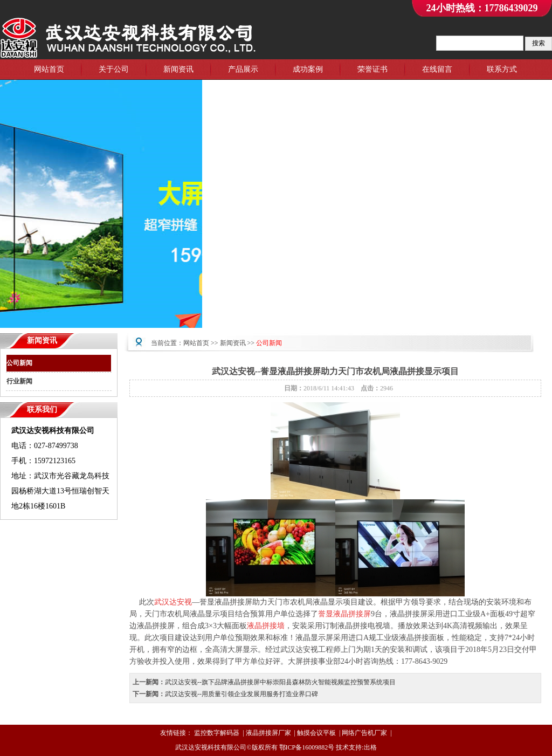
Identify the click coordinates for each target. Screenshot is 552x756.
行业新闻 (19, 381)
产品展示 (243, 69)
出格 (370, 747)
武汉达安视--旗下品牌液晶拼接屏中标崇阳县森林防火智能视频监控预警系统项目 (280, 682)
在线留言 (437, 69)
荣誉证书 (372, 69)
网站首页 (49, 69)
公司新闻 (19, 363)
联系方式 (502, 69)
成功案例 (308, 69)
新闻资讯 (178, 69)
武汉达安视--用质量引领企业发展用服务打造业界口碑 (241, 694)
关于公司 (114, 69)
